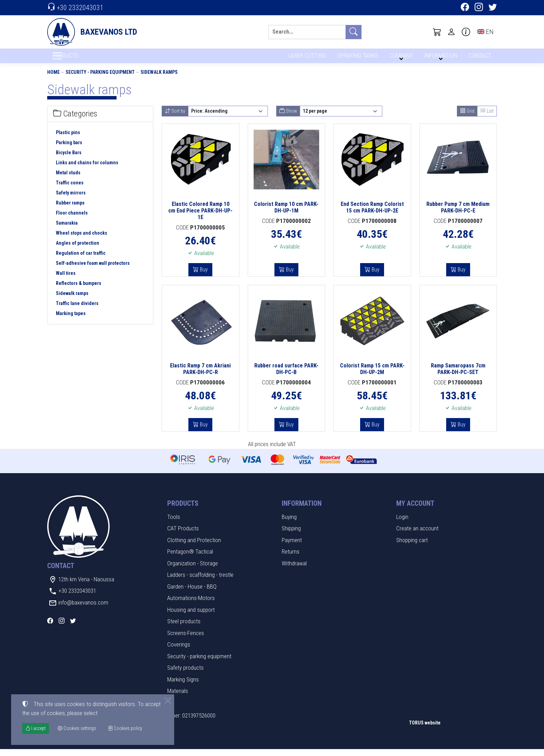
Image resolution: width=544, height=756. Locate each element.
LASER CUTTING (305, 58)
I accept (36, 728)
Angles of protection (78, 250)
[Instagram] (479, 8)
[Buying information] (466, 32)
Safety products (185, 675)
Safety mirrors (71, 200)
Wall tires (66, 280)
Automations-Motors (191, 605)
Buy (203, 277)
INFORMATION (440, 58)
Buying (289, 524)
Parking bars (69, 150)
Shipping (291, 536)
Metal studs (68, 180)
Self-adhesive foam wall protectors (93, 270)
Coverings (179, 652)
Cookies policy (125, 728)
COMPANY (400, 58)
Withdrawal (294, 570)
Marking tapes (71, 321)
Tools (174, 524)
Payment (292, 547)
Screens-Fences (186, 640)
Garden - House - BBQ (192, 593)
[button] (437, 32)
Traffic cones (70, 190)
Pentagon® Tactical (190, 559)
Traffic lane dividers (77, 311)
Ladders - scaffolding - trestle (200, 582)
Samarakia (67, 230)
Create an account (417, 536)
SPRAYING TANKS (356, 58)
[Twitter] (493, 8)
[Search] (307, 32)
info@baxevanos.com (83, 609)
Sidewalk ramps (159, 79)
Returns (291, 559)
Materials (178, 698)
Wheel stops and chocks (82, 240)
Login (402, 524)
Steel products (184, 628)
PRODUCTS (82, 59)
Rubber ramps (70, 210)
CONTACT (479, 58)
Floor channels (72, 220)
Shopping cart (412, 547)
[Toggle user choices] (451, 32)
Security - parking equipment (100, 79)
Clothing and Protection (194, 547)
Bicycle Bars (69, 160)
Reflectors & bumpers (79, 290)
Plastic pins (68, 140)
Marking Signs (183, 686)
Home (53, 79)
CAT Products (183, 536)
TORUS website (425, 730)
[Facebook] (465, 8)
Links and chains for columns (87, 170)
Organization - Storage (193, 570)
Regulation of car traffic (81, 260)
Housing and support (191, 617)
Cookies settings (70, 746)
